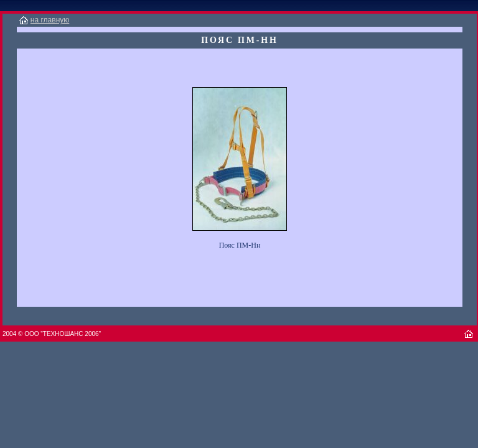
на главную (50, 20)
